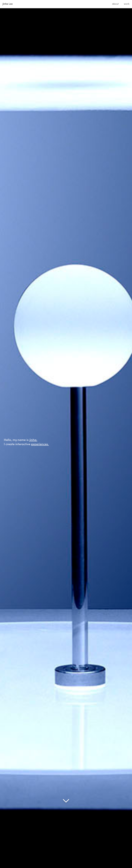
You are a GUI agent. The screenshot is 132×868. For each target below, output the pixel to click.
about (115, 4)
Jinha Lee (8, 4)
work (127, 4)
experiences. (40, 444)
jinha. (33, 440)
